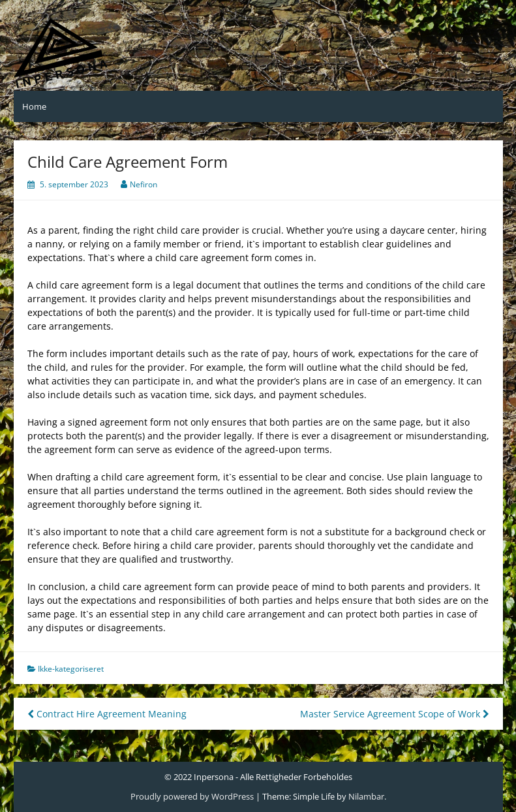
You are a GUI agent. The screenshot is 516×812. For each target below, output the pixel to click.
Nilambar (366, 796)
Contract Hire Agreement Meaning (107, 714)
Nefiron (144, 184)
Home (34, 106)
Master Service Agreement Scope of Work (395, 714)
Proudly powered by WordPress (192, 796)
